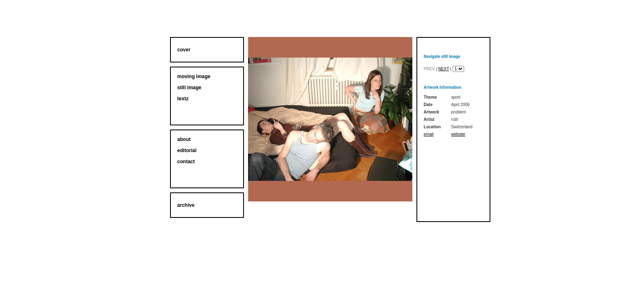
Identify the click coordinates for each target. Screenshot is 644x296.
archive (186, 205)
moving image (194, 76)
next (444, 69)
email (429, 134)
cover (184, 50)
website (458, 134)
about (184, 139)
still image (190, 88)
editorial (187, 150)
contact (186, 162)
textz (183, 99)
